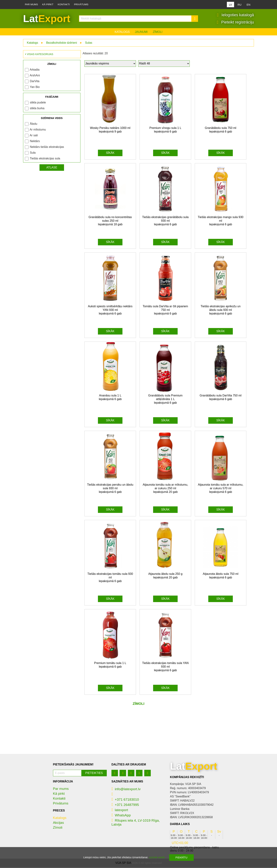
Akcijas (59, 823)
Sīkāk (110, 154)
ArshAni (35, 76)
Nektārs (35, 142)
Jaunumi (141, 33)
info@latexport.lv (126, 790)
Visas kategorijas (40, 55)
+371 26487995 (125, 805)
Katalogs (122, 33)
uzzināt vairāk (157, 857)
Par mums (31, 4)
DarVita (35, 82)
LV (230, 5)
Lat (47, 19)
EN (249, 5)
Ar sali (34, 136)
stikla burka (37, 109)
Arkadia (35, 70)
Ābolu (33, 124)
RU (239, 5)
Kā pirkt (48, 4)
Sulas (89, 43)
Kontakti (64, 4)
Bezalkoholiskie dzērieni (62, 43)
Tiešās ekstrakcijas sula (45, 159)
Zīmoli (158, 33)
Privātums (81, 4)
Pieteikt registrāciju (235, 23)
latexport (120, 811)
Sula (33, 153)
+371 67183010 (125, 800)
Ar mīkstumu (38, 130)
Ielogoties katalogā (235, 15)
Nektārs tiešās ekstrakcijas (47, 148)
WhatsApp (121, 816)
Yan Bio (35, 88)
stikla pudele (38, 103)
